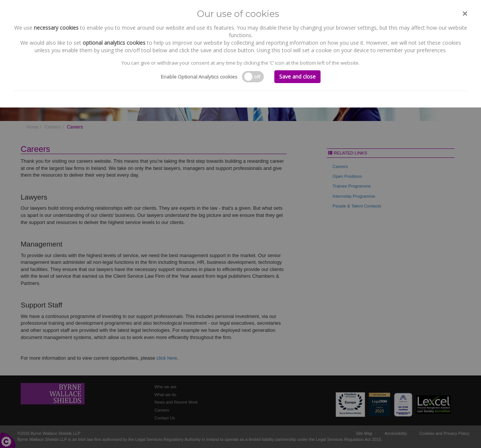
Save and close (297, 76)
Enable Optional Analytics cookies (199, 77)
